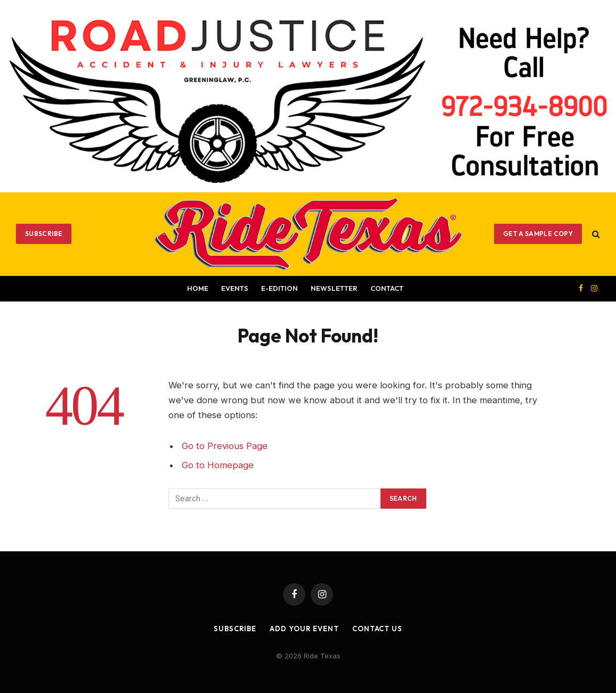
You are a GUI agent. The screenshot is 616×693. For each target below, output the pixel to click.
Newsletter (334, 288)
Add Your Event (304, 629)
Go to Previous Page (225, 446)
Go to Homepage (218, 465)
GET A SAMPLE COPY (538, 234)
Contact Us (377, 629)
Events (235, 288)
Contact (387, 288)
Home (198, 288)
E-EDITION (279, 288)
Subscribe (44, 234)
